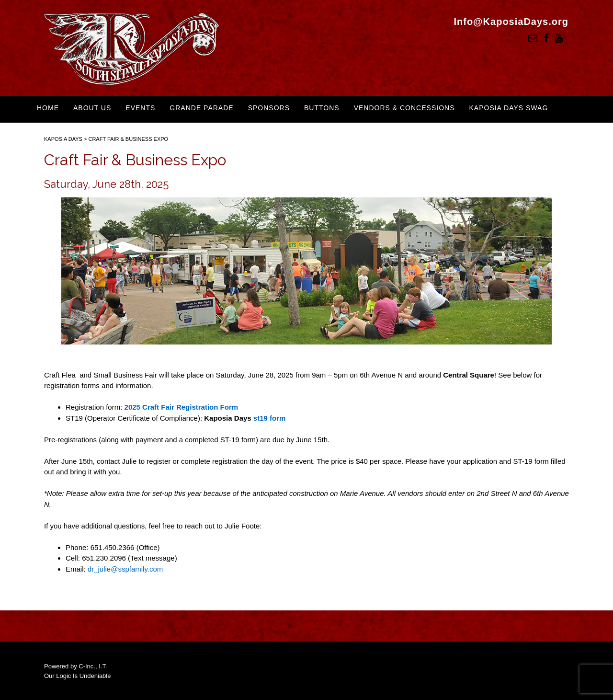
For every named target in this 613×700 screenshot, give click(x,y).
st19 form (270, 418)
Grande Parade (201, 108)
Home (48, 108)
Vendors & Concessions (404, 108)
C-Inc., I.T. (93, 666)
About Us (92, 108)
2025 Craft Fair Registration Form (182, 407)
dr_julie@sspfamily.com (125, 569)
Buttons (322, 108)
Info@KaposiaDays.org (511, 22)
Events (140, 108)
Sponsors (269, 108)
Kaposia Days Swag (508, 108)
